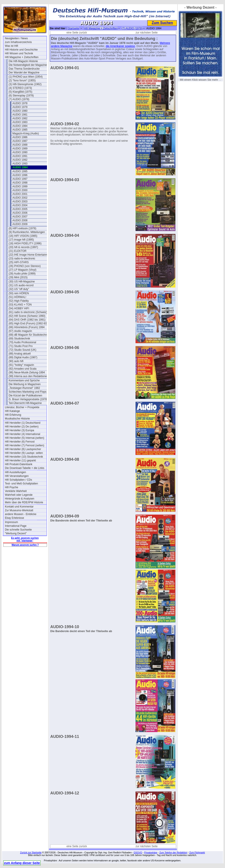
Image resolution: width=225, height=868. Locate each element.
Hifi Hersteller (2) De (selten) (22, 427)
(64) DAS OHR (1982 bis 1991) (27, 320)
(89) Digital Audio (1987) (23, 357)
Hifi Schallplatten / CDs (18, 480)
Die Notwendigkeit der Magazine (28, 65)
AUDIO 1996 (20, 175)
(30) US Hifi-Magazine (22, 282)
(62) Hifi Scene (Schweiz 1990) (27, 316)
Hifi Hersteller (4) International (22, 434)
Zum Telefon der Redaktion (173, 852)
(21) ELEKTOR (17, 251)
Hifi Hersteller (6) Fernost (20, 442)
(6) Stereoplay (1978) (21, 96)
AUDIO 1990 (20, 152)
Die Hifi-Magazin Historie (23, 61)
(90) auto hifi (16, 361)
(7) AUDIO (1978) (19, 99)
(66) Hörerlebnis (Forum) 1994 (27, 327)
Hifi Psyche (12, 487)
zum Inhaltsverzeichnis (18, 42)
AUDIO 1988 (20, 145)
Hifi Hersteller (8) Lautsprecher (23, 449)
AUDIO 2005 (20, 209)
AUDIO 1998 (20, 183)
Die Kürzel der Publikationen (25, 396)
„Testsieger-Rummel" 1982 (24, 388)
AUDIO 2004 (20, 205)
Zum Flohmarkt (197, 852)
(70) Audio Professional (22, 342)
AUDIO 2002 (20, 198)
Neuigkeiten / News (16, 38)
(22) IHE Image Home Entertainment (29, 255)
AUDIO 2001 (20, 194)
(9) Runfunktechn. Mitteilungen (27, 232)
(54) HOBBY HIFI (19, 308)
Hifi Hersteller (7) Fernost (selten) (24, 445)
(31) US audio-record (21, 285)
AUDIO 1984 (20, 126)
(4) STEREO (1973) (20, 88)
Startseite (73, 28)
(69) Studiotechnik (19, 339)
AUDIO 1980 (20, 111)
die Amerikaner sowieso (120, 46)
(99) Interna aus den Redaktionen (28, 376)
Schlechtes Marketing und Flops (28, 392)
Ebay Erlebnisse (15, 518)
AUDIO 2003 (20, 202)
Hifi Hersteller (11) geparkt (20, 460)
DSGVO (138, 852)
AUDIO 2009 (20, 224)
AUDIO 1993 (20, 164)
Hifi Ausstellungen (15, 472)
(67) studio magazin (20, 331)
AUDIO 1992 (20, 160)
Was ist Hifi (12, 46)
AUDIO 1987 (20, 141)
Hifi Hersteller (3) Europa (19, 430)
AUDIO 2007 (20, 217)
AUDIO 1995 (20, 171)
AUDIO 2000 (20, 190)
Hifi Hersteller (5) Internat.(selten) (24, 438)
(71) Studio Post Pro (21, 346)
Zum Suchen (162, 23)
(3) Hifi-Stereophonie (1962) (25, 84)
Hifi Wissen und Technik (19, 53)
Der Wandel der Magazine (24, 72)
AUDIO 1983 (20, 122)
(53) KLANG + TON (20, 305)
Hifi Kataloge (12, 411)
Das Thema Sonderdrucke (24, 69)
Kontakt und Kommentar (19, 507)
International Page (16, 526)
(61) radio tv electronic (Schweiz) (28, 312)
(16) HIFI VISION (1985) (23, 236)
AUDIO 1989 (20, 149)
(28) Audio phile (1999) (22, 274)
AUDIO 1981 (20, 115)
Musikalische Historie (17, 419)
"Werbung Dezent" (16, 533)
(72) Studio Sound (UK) (22, 350)
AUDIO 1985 (20, 130)
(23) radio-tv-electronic (22, 259)
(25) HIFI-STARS (19, 262)
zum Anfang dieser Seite (22, 863)
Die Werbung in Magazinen (25, 384)
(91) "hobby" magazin (21, 365)
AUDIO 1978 (20, 103)
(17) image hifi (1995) (21, 240)
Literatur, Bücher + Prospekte (22, 407)
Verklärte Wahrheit (16, 491)
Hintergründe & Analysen (20, 499)
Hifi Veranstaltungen (17, 476)
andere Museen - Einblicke (21, 514)
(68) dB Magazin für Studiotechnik (29, 335)
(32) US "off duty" (19, 289)
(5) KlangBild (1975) (20, 92)
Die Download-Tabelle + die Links (25, 468)
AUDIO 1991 (20, 156)
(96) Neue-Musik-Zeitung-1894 (27, 372)
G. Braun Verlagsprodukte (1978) (28, 399)
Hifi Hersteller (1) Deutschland (23, 423)
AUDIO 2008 (20, 220)
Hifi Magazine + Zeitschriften (22, 57)
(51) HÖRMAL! (17, 297)
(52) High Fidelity (19, 301)
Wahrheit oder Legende (19, 495)
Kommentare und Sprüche (24, 380)
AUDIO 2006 (20, 213)
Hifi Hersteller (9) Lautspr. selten (24, 453)
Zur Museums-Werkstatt (19, 510)
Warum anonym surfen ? (25, 545)
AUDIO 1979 (20, 107)
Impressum (11, 522)
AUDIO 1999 (20, 186)
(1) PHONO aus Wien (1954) (26, 77)
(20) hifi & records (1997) (23, 247)
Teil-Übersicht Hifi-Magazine (25, 403)
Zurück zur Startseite (31, 852)
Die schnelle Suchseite (18, 530)
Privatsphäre (151, 852)
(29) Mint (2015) (18, 277)
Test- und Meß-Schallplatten (21, 484)
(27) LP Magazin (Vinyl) (22, 270)
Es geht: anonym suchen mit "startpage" (25, 539)
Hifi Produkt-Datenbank (19, 464)
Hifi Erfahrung (13, 415)
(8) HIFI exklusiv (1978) (22, 228)
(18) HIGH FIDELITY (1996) (25, 243)
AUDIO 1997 (20, 179)
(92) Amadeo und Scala (22, 369)
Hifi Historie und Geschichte (21, 50)
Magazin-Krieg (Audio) (26, 133)
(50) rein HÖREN (19, 293)
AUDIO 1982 (20, 118)
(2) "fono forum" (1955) (22, 80)
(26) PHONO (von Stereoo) (25, 266)
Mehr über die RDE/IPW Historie (24, 502)
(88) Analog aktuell (20, 354)
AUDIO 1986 (20, 137)
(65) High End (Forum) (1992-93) (28, 323)
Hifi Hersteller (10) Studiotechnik (24, 457)
